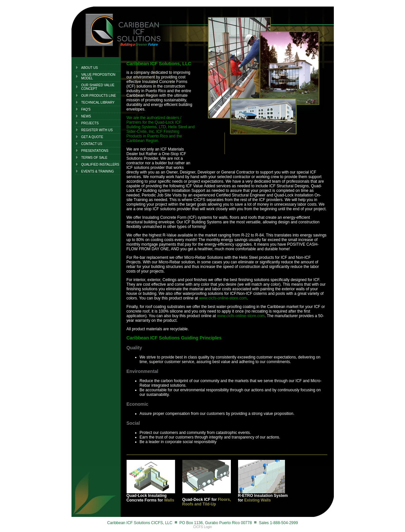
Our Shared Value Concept (98, 87)
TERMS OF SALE (94, 158)
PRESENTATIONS (95, 151)
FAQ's (86, 109)
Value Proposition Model (98, 76)
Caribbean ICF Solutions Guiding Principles (174, 338)
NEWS (86, 116)
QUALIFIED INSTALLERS (100, 164)
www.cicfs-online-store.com (223, 298)
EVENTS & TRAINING (98, 171)
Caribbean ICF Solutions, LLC (159, 64)
